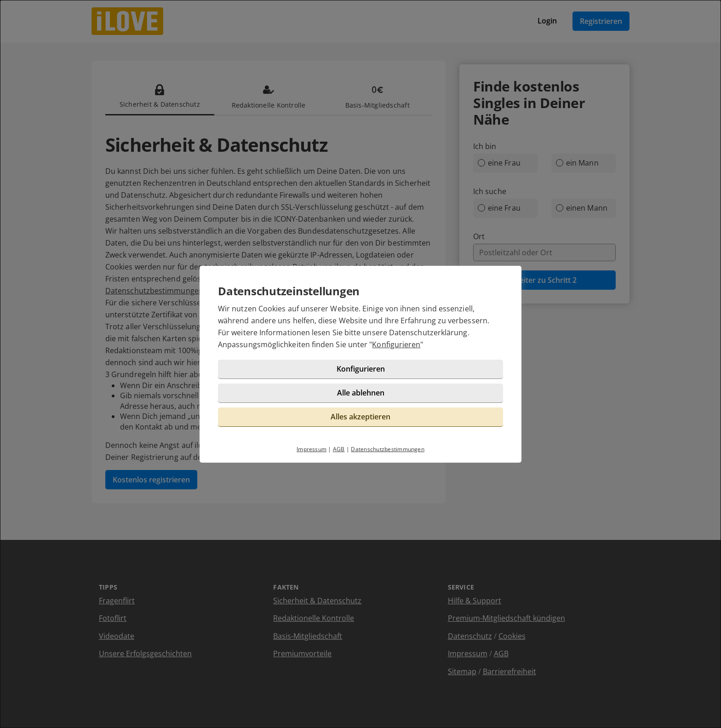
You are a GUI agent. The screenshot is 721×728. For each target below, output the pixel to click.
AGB (339, 449)
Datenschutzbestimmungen (388, 449)
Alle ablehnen (361, 393)
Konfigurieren (396, 344)
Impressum (312, 449)
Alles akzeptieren (360, 417)
